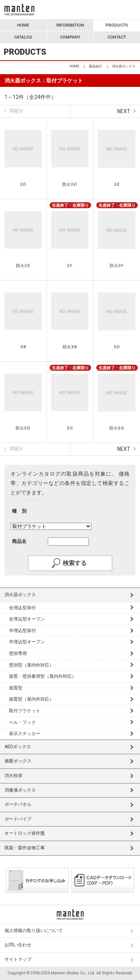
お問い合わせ (18, 945)
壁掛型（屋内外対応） (31, 665)
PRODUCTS (117, 25)
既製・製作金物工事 (25, 848)
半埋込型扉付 (22, 631)
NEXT (124, 111)
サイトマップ (18, 959)
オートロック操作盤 (25, 833)
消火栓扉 (13, 776)
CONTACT (117, 37)
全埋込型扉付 (22, 608)
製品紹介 (96, 66)
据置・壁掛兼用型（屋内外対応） (43, 676)
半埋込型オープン (27, 642)
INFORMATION (70, 25)
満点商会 (19, 10)
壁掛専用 (18, 653)
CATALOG (23, 37)
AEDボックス (18, 747)
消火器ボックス (20, 595)
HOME (23, 25)
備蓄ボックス (18, 761)
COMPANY (70, 37)
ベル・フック (22, 722)
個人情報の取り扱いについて (34, 931)
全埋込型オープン (27, 619)
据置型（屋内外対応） (31, 699)
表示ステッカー (25, 734)
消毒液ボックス (20, 790)
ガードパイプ (18, 819)
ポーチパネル (18, 804)
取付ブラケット (25, 711)
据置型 (16, 688)
